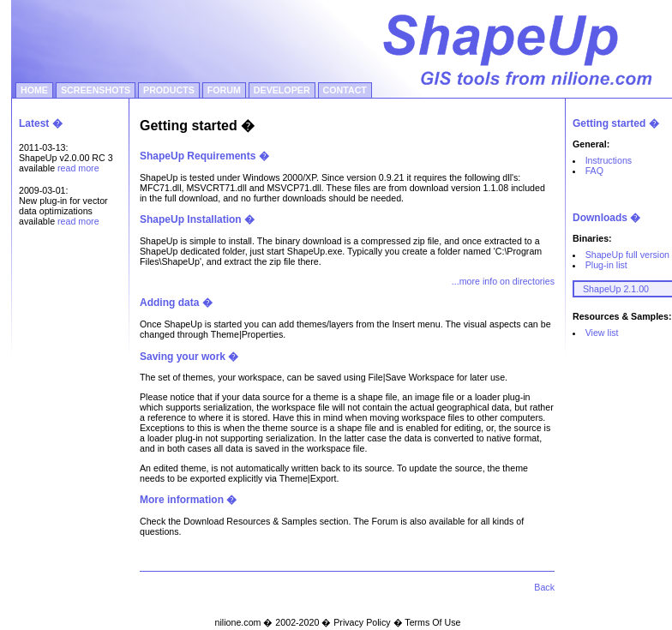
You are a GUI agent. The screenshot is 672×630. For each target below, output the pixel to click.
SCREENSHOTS (96, 90)
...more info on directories (503, 281)
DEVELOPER (282, 90)
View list (602, 333)
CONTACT (345, 90)
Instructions (609, 160)
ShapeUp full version (627, 255)
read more (78, 168)
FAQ (594, 171)
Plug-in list (606, 265)
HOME (34, 90)
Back (544, 587)
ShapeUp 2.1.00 (616, 289)
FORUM (224, 90)
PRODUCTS (169, 90)
